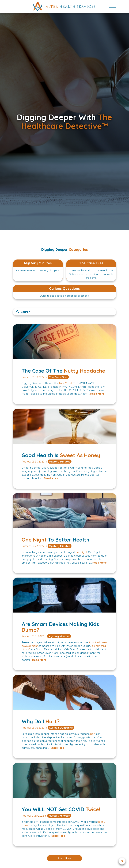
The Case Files (58, 377)
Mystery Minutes (60, 462)
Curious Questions (61, 728)
